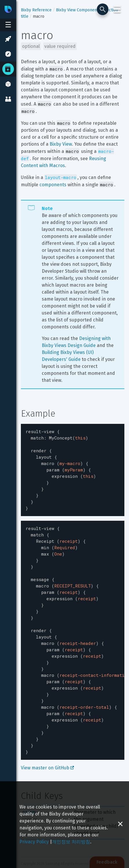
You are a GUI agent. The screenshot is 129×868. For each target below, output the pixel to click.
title (25, 16)
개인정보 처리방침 (71, 842)
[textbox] (73, 466)
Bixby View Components (78, 10)
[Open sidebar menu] (8, 25)
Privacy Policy (34, 842)
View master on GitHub (47, 739)
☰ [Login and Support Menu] (117, 9)
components (53, 185)
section (111, 10)
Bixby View (61, 144)
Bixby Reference (36, 10)
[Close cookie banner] (120, 825)
